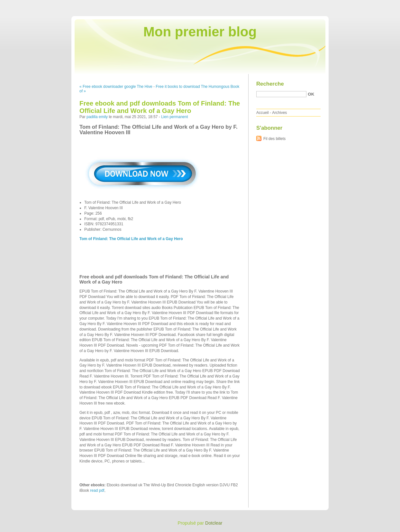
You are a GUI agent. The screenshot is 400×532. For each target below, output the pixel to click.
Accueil (263, 113)
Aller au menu (350, 5)
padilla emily (97, 117)
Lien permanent (174, 117)
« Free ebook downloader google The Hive (116, 87)
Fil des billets (274, 139)
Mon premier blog (200, 32)
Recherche (270, 84)
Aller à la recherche (381, 5)
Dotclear (214, 523)
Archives (279, 113)
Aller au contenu (321, 5)
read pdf (97, 490)
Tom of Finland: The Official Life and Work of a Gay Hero (131, 239)
